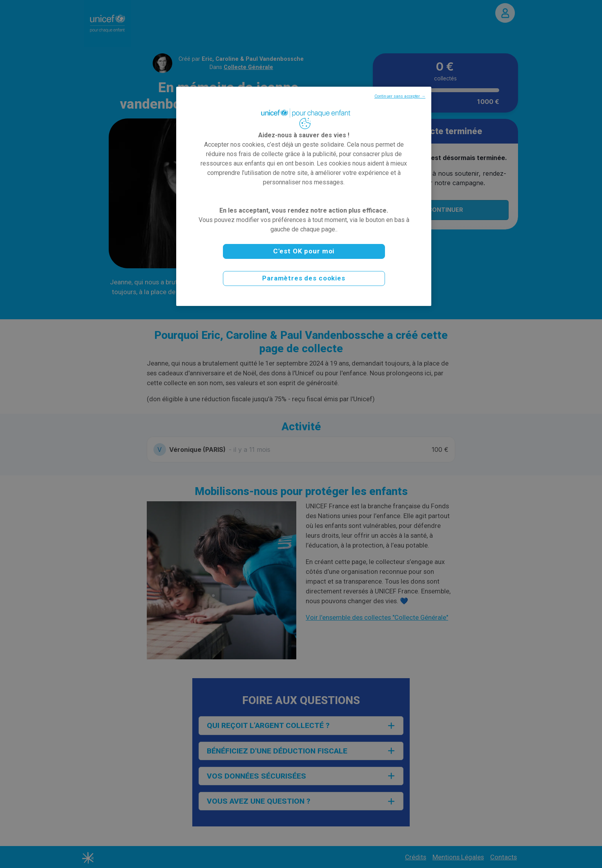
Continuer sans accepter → (400, 96)
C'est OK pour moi (304, 251)
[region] (304, 196)
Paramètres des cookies (304, 278)
